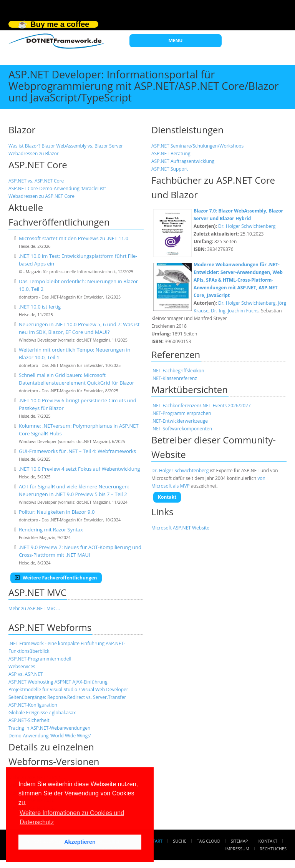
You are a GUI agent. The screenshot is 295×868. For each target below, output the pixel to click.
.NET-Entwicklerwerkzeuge (180, 421)
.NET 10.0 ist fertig (40, 307)
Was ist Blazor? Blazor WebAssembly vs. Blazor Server (66, 146)
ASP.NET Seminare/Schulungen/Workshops (197, 146)
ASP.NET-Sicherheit (29, 720)
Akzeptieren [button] (80, 842)
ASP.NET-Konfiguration (33, 705)
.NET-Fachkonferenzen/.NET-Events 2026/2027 (201, 406)
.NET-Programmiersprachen (181, 413)
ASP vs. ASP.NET (26, 674)
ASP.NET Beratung (171, 154)
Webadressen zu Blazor (34, 154)
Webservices (22, 666)
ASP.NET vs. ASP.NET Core (36, 181)
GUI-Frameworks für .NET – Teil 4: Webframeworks (77, 451)
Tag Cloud (209, 841)
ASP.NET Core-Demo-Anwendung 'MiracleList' (57, 188)
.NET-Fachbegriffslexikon (178, 371)
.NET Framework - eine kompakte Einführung (56, 643)
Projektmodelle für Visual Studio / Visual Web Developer (68, 690)
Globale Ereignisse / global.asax (42, 713)
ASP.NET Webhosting (31, 682)
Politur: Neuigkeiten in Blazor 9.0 (57, 512)
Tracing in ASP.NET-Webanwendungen (49, 728)
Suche (180, 841)
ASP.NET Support (170, 169)
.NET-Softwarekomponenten (182, 429)
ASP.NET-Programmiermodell (40, 659)
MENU (176, 41)
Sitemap (239, 841)
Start (156, 841)
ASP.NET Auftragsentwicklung (183, 161)
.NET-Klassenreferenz (174, 378)
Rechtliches (273, 849)
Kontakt (167, 497)
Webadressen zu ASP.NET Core (41, 196)
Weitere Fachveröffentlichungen (56, 578)
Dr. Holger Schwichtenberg (247, 226)
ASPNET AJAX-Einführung (81, 682)
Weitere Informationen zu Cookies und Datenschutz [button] (72, 817)
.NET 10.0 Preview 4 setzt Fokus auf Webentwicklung (80, 469)
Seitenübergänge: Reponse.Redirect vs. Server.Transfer (67, 697)
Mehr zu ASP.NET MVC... (34, 608)
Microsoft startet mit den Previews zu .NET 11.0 (74, 238)
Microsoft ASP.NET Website (180, 528)
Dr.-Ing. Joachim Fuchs (235, 311)
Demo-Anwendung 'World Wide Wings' (50, 736)
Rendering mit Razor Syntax (51, 529)
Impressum (237, 849)
